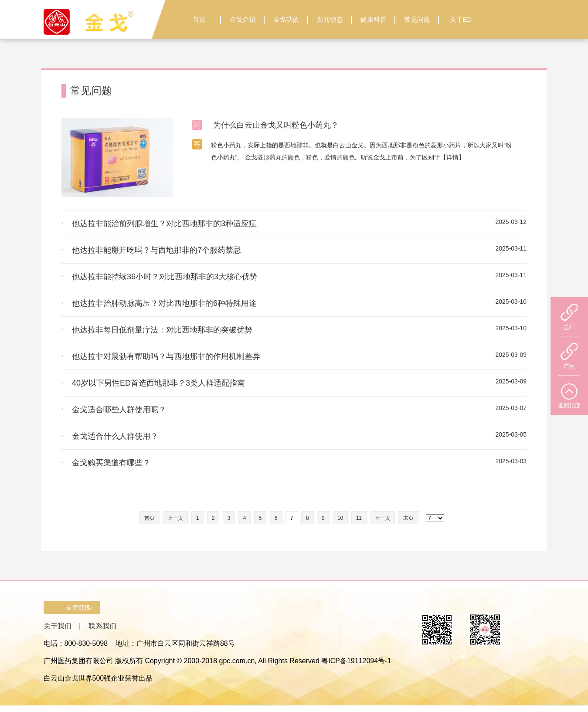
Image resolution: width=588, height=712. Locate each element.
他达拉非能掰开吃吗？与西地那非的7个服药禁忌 (156, 250)
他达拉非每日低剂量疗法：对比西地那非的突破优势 (162, 330)
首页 (150, 518)
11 (359, 518)
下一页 (382, 518)
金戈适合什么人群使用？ (115, 436)
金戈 (71, 678)
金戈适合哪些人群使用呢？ (119, 410)
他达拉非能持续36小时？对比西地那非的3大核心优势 (165, 277)
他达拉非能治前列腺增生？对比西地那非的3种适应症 (164, 224)
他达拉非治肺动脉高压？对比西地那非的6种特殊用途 (164, 303)
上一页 (175, 518)
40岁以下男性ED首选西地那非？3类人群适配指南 (158, 383)
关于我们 (58, 626)
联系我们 (102, 626)
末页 (408, 518)
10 (340, 518)
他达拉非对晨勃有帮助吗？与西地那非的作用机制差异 (166, 356)
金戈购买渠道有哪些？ (111, 463)
